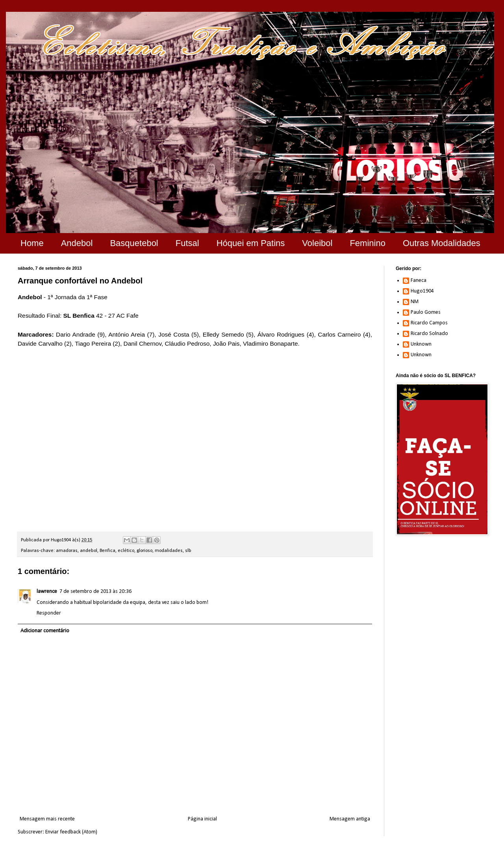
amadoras (67, 551)
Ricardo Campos (429, 323)
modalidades (169, 551)
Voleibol (317, 243)
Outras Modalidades (442, 243)
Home (32, 243)
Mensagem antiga (350, 819)
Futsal (187, 243)
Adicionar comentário (45, 631)
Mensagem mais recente (47, 819)
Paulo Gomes (426, 312)
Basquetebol (134, 243)
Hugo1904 (422, 291)
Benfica (107, 551)
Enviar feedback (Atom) (71, 832)
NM (415, 302)
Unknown (421, 344)
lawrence (47, 592)
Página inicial (202, 819)
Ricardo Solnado (429, 334)
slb (188, 551)
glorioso (145, 551)
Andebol (77, 243)
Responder (49, 613)
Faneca (419, 281)
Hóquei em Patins (251, 243)
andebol (89, 551)
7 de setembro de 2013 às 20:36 (95, 592)
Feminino (367, 243)
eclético (126, 551)
